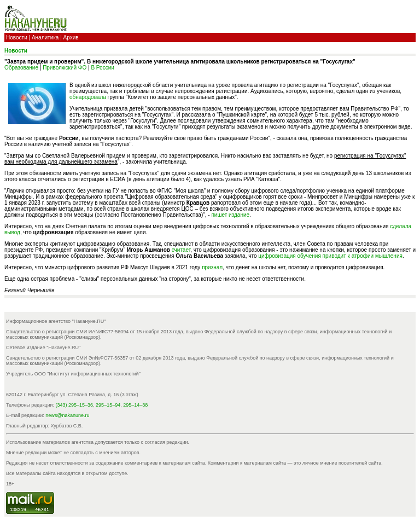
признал (212, 267)
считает (181, 250)
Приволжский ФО (65, 68)
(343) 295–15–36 (75, 405)
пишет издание (230, 215)
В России (102, 68)
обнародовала (88, 97)
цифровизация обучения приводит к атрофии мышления (330, 256)
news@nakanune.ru (67, 415)
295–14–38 (135, 405)
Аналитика (45, 37)
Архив (71, 37)
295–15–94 (108, 405)
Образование (21, 68)
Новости (17, 37)
